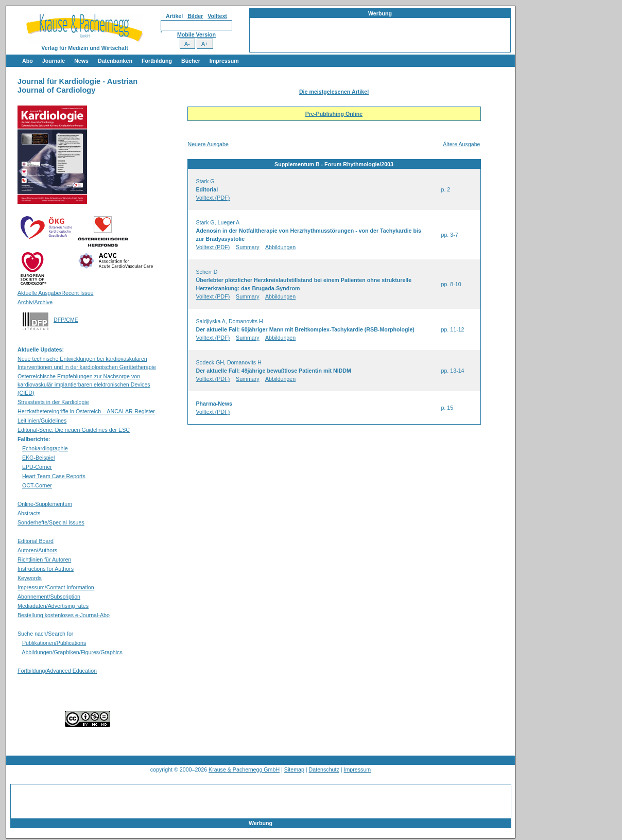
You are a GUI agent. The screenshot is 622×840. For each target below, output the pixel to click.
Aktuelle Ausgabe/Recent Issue (56, 293)
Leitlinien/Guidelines (42, 421)
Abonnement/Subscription (49, 597)
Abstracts (29, 513)
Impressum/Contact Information (56, 587)
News (81, 61)
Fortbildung (157, 61)
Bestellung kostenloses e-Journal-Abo (64, 615)
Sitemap (294, 769)
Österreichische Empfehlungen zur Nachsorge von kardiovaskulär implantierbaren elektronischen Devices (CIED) (84, 384)
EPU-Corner (37, 467)
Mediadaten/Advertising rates (53, 606)
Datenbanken (115, 61)
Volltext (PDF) (213, 198)
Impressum (224, 61)
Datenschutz (324, 769)
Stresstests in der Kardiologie (53, 402)
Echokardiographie (45, 448)
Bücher (191, 61)
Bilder (195, 16)
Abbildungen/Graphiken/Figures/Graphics (72, 652)
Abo (28, 61)
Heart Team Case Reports (54, 476)
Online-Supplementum (45, 504)
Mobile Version (196, 34)
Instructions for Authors (46, 569)
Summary (248, 247)
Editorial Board (36, 541)
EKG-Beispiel (38, 458)
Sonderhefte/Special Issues (51, 522)
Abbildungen (280, 247)
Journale (54, 61)
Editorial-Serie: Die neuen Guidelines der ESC (74, 430)
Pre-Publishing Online (334, 114)
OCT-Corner (37, 485)
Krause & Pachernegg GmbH (244, 769)
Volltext (217, 16)
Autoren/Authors (37, 550)
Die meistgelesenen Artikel (334, 92)
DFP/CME (66, 320)
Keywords (30, 578)
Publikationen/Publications (54, 643)
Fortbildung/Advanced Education (57, 671)
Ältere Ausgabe (461, 144)
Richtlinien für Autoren (44, 559)
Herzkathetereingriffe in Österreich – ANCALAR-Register (86, 411)
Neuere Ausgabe (208, 144)
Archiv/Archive (35, 302)
